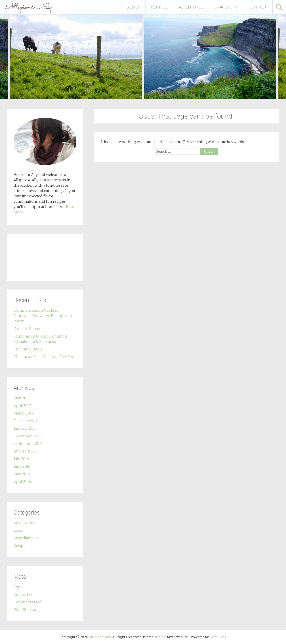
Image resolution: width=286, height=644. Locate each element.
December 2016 (27, 436)
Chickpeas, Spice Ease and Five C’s (43, 357)
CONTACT (258, 7)
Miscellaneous (26, 538)
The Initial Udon (28, 349)
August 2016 (24, 451)
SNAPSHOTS (226, 7)
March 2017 (23, 413)
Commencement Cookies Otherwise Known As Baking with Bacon (43, 316)
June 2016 (22, 466)
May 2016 (22, 474)
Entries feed (24, 594)
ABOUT (134, 7)
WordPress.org (26, 610)
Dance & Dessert (28, 329)
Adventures (24, 523)
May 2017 (22, 398)
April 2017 (22, 406)
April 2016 (22, 481)
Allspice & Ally (29, 7)
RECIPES (159, 7)
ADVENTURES (191, 7)
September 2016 (28, 444)
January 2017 (25, 428)
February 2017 (26, 421)
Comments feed (28, 602)
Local (18, 530)
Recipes (20, 546)
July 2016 (21, 459)
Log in (19, 587)
